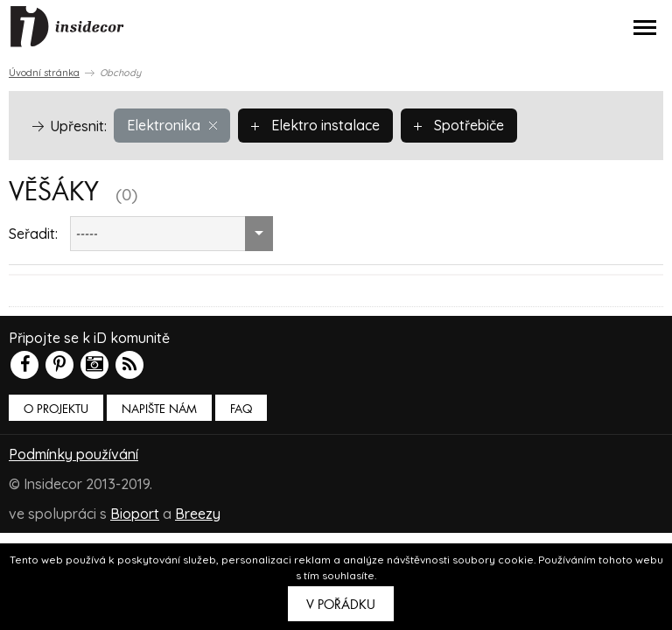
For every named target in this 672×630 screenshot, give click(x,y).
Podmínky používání (73, 454)
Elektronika (172, 125)
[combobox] (171, 234)
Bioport (135, 514)
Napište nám (159, 409)
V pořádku (341, 605)
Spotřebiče (459, 125)
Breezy (198, 514)
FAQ (241, 409)
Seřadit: (33, 234)
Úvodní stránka (44, 73)
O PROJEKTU (56, 409)
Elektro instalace (315, 125)
